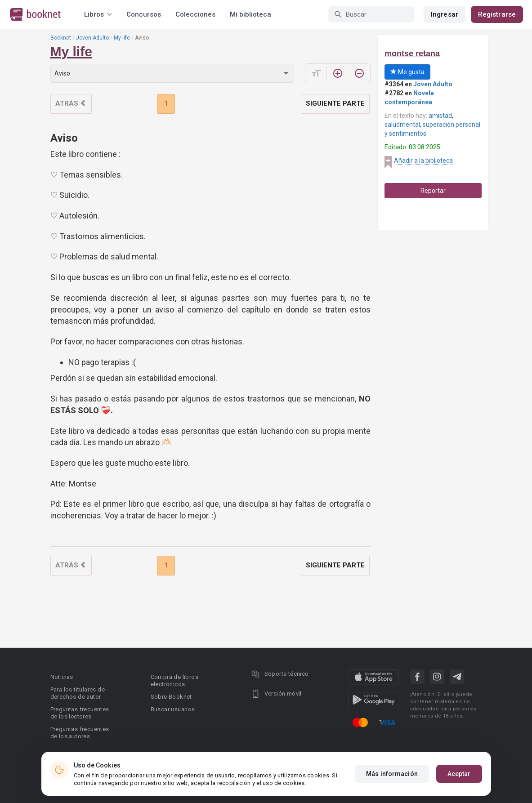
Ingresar (445, 14)
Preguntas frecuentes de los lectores (80, 713)
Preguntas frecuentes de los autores (80, 733)
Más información (392, 774)
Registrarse (497, 14)
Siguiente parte (335, 103)
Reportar (433, 191)
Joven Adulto (92, 38)
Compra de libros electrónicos (174, 680)
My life (122, 38)
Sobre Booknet (171, 697)
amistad (440, 116)
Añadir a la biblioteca (423, 161)
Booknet (61, 38)
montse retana (412, 54)
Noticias (62, 677)
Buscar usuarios (173, 709)
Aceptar (459, 774)
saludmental (402, 125)
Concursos (144, 14)
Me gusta (407, 72)
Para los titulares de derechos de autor (78, 693)
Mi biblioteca (250, 14)
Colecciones (195, 14)
